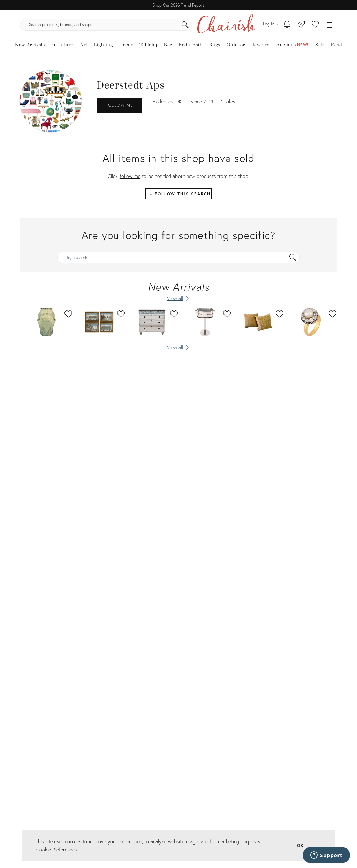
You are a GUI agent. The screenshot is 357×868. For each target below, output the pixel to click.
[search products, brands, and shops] (178, 28)
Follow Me (119, 112)
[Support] (326, 855)
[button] (315, 28)
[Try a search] (178, 264)
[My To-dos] (287, 28)
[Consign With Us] (301, 28)
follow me (130, 183)
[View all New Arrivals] (178, 305)
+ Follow (180, 200)
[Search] (248, 28)
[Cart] (330, 28)
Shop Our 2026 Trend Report (178, 5)
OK (301, 845)
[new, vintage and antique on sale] (320, 51)
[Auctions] (293, 51)
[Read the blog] (336, 51)
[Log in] (271, 28)
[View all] (178, 354)
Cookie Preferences (56, 849)
